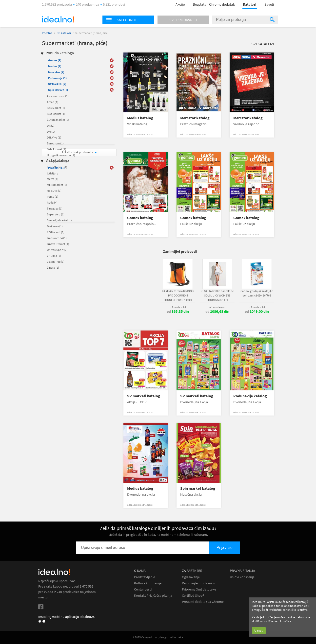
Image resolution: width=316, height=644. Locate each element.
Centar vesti (143, 589)
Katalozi (250, 4)
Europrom (55, 143)
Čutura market (58, 120)
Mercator (56, 72)
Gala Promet (57, 149)
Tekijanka (55, 226)
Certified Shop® (193, 596)
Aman (53, 102)
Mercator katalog (195, 118)
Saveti (269, 4)
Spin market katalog (198, 488)
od (178, 312)
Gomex (55, 60)
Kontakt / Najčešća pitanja (153, 596)
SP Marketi (57, 84)
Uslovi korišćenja (242, 577)
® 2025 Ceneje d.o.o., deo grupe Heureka (158, 637)
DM (51, 131)
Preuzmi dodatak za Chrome (203, 602)
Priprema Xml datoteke (199, 589)
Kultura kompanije (148, 583)
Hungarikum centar (61, 155)
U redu (259, 631)
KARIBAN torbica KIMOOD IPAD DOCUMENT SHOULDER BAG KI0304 (178, 295)
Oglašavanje (191, 577)
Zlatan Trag (56, 262)
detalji (303, 602)
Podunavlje (57, 78)
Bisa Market (56, 114)
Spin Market (58, 90)
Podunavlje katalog (250, 396)
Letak (52, 174)
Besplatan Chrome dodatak (214, 4)
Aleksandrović (58, 96)
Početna (47, 33)
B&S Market (56, 108)
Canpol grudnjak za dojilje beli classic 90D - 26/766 (257, 293)
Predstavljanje (145, 577)
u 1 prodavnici (178, 307)
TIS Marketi (56, 232)
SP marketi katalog (144, 396)
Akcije (180, 4)
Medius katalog (140, 118)
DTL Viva (54, 137)
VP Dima (54, 256)
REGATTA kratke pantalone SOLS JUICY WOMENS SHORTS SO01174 (217, 295)
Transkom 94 (57, 238)
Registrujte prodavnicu (199, 583)
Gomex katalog (140, 218)
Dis (51, 126)
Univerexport (57, 250)
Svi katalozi (64, 33)
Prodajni (56, 168)
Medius (55, 66)
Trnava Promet (58, 244)
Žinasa (53, 268)
